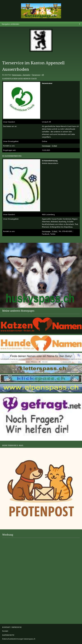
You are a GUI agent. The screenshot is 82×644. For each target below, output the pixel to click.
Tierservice (36, 75)
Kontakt (5, 631)
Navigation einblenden (10, 24)
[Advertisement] (11, 546)
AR (43, 75)
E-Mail (55, 146)
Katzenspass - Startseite (21, 75)
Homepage (46, 146)
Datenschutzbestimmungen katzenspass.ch (19, 639)
